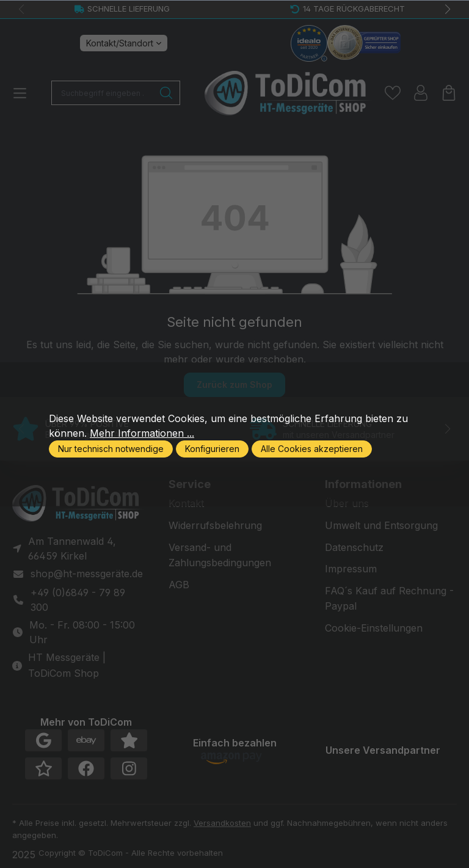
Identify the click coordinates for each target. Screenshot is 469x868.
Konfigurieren (212, 449)
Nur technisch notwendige (111, 449)
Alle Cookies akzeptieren (312, 449)
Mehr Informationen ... (142, 433)
